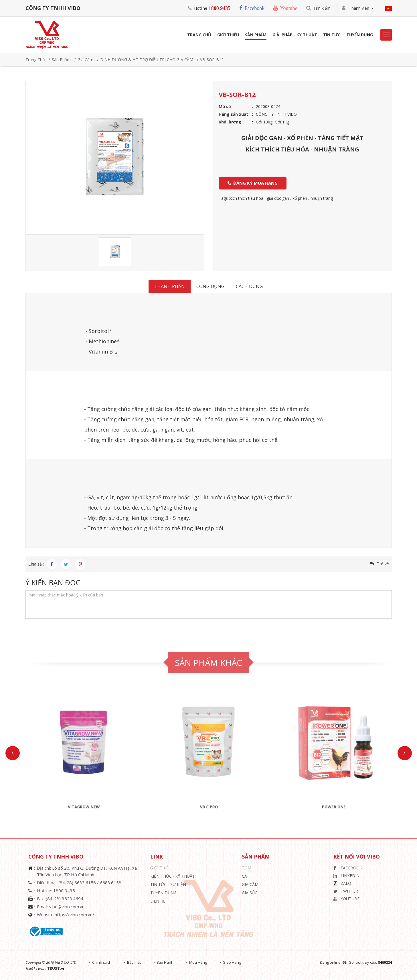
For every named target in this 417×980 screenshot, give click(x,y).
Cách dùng (249, 286)
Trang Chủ (199, 35)
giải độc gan (278, 198)
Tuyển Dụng (360, 35)
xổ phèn (300, 198)
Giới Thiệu (228, 35)
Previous (13, 753)
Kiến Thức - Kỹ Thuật (173, 876)
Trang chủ (35, 60)
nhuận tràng (322, 198)
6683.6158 (111, 883)
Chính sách (102, 962)
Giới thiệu (161, 868)
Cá (244, 876)
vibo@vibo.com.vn (67, 907)
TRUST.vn (56, 968)
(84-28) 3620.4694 (65, 899)
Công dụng (210, 286)
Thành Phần (170, 286)
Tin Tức (332, 35)
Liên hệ (158, 901)
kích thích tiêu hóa (247, 198)
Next (405, 753)
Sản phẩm (256, 35)
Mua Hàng (198, 962)
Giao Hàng (232, 962)
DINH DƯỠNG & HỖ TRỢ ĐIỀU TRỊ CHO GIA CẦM (147, 60)
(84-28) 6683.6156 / (79, 883)
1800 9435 (220, 8)
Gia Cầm (85, 60)
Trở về (383, 564)
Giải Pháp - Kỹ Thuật (295, 35)
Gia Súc (250, 893)
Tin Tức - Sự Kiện (168, 884)
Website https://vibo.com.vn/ (66, 915)
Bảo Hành (165, 962)
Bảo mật (134, 962)
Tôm (247, 868)
